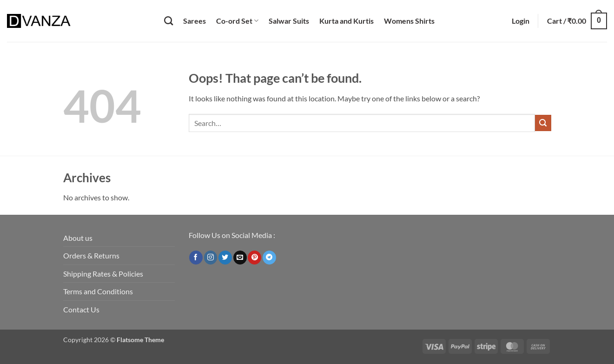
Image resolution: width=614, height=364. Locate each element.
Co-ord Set (237, 21)
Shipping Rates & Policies (103, 274)
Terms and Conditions (98, 291)
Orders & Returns (91, 255)
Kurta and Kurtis (347, 21)
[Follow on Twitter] (225, 258)
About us (78, 238)
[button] (521, 21)
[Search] (168, 21)
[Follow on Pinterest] (254, 258)
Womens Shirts (409, 21)
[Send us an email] (240, 258)
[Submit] (543, 123)
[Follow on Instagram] (211, 258)
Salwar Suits (289, 21)
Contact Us (81, 309)
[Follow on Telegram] (269, 258)
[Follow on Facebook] (196, 258)
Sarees (195, 21)
